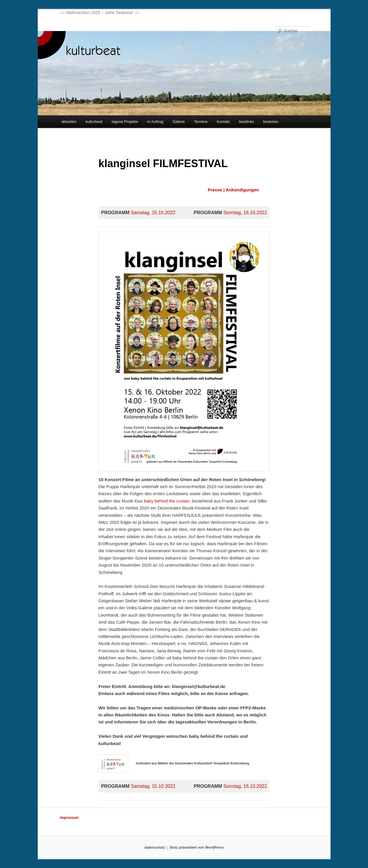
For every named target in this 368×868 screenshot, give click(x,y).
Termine (201, 122)
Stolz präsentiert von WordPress (197, 848)
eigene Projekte (125, 122)
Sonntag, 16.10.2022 (245, 213)
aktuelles (69, 122)
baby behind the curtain (167, 501)
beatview (271, 122)
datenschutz (155, 848)
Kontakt (223, 122)
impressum (69, 818)
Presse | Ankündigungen (233, 190)
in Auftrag (155, 122)
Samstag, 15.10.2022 (153, 213)
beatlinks (246, 122)
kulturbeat (94, 122)
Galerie (179, 122)
